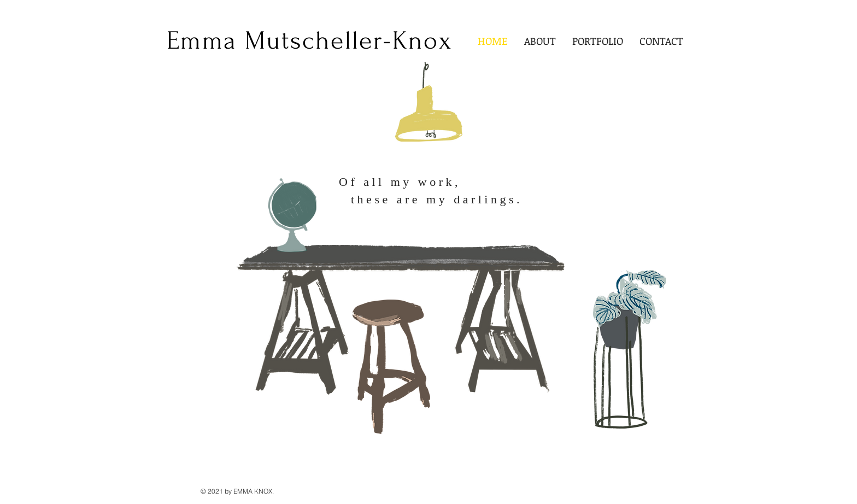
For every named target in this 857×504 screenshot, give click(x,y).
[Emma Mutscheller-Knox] (309, 41)
